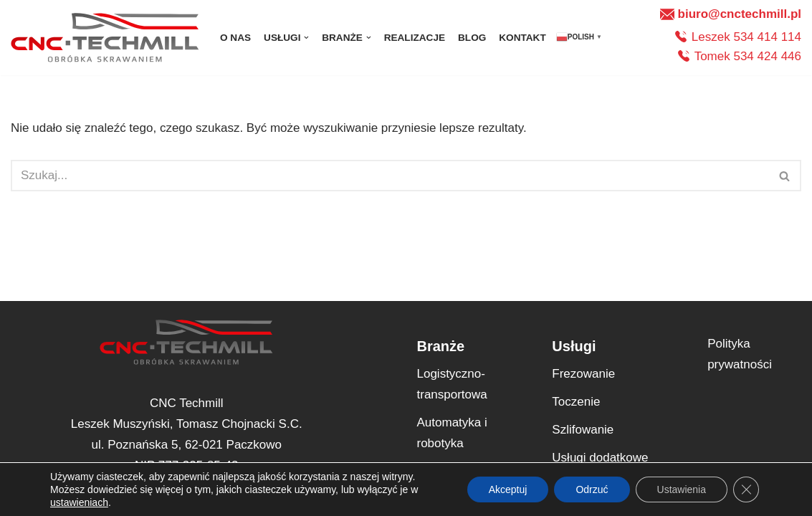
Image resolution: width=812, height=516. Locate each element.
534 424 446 (767, 56)
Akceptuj (508, 489)
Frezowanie (583, 374)
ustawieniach (79, 502)
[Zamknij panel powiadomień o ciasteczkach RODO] (746, 489)
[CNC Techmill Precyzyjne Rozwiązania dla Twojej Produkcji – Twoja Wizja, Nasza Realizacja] (105, 38)
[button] (306, 38)
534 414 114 (767, 37)
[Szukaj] (390, 176)
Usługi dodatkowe (600, 458)
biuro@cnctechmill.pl (740, 14)
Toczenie (576, 402)
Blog (472, 38)
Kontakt (522, 38)
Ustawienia (682, 489)
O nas (235, 38)
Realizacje (415, 38)
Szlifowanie (583, 430)
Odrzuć (592, 489)
